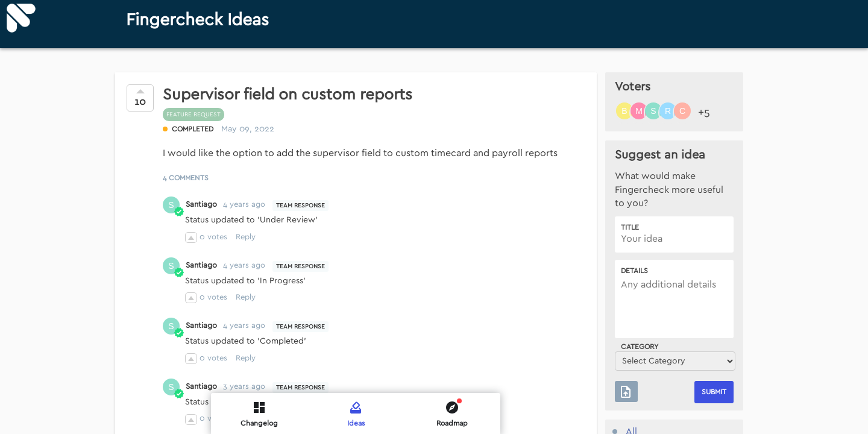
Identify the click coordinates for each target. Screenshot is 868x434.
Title (630, 227)
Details (634, 271)
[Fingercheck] (21, 18)
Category (640, 347)
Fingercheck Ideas (197, 20)
